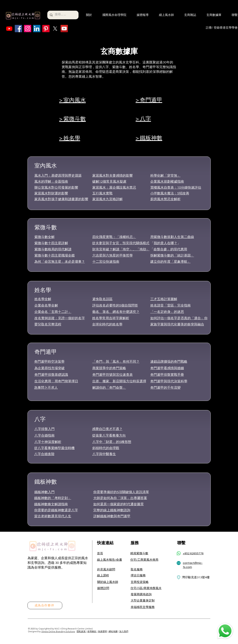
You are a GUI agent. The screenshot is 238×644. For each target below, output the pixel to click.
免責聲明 (102, 631)
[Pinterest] (46, 29)
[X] (55, 29)
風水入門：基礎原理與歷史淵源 (58, 176)
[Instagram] (28, 29)
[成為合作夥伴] (45, 605)
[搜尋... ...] (63, 15)
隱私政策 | (82, 631)
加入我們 (124, 631)
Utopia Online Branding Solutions (58, 631)
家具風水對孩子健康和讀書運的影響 (61, 199)
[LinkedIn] (37, 29)
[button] (87, 15)
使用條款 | (92, 631)
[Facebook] (18, 29)
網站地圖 (113, 631)
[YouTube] (64, 29)
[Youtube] (9, 29)
